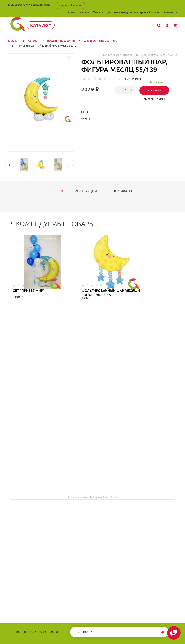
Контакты (170, 12)
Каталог (43, 25)
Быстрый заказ (154, 99)
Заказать (154, 90)
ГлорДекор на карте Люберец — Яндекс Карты (92, 497)
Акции (84, 12)
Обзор (58, 191)
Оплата (98, 12)
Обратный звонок (70, 6)
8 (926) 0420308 (41, 5)
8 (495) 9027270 (18, 5)
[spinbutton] (125, 90)
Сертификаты (120, 191)
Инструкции (86, 191)
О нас (72, 12)
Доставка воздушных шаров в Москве (133, 12)
